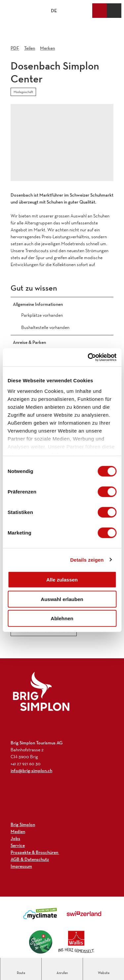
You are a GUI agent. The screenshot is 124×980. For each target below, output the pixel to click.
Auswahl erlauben (62, 599)
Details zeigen (87, 560)
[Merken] (47, 46)
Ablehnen (62, 618)
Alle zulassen (62, 580)
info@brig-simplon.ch (31, 770)
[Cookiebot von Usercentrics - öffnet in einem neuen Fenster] (88, 357)
